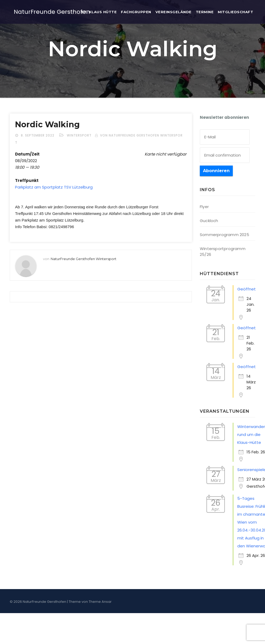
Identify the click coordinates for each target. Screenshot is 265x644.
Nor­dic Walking (47, 124)
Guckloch (209, 221)
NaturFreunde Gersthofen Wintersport (84, 259)
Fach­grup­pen (136, 12)
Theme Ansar (100, 602)
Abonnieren (216, 171)
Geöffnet (247, 289)
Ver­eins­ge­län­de (174, 12)
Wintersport (79, 135)
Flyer (204, 207)
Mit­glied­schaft (235, 12)
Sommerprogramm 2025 (224, 235)
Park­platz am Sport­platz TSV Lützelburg (54, 187)
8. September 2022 (38, 135)
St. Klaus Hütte (99, 12)
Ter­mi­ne (205, 12)
